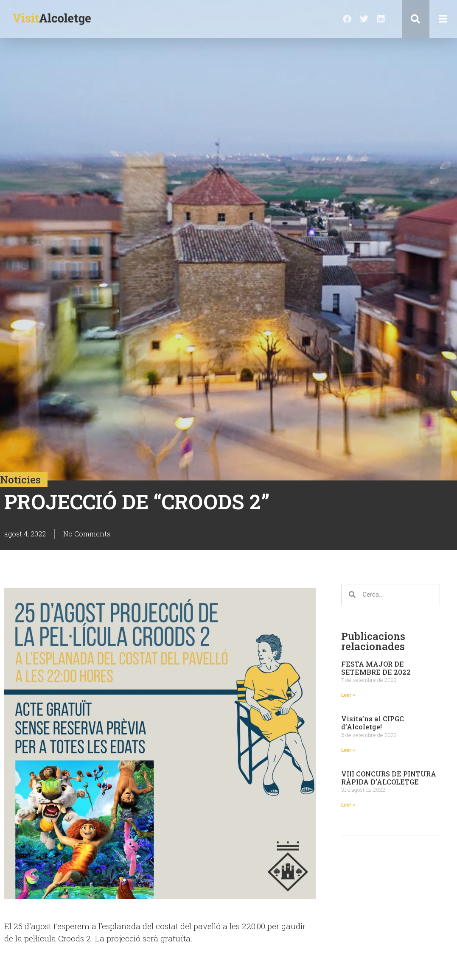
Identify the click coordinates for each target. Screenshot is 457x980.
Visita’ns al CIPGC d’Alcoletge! (373, 723)
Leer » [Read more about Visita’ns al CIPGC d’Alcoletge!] (348, 750)
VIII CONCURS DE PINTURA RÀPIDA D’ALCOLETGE (389, 778)
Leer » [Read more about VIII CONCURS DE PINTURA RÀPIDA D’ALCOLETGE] (348, 805)
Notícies (20, 480)
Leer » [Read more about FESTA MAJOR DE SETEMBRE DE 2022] (348, 695)
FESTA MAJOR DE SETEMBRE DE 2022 (376, 668)
